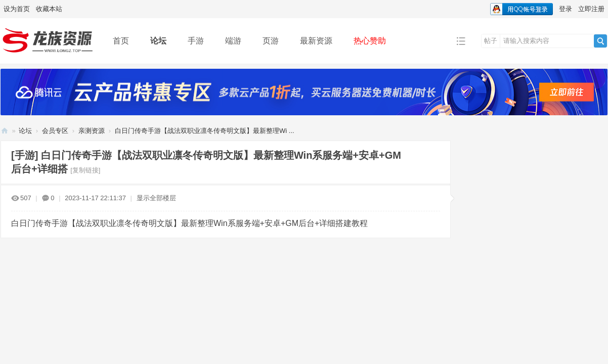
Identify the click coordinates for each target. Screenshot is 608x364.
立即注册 (591, 9)
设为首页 (17, 9)
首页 (121, 41)
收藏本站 (49, 9)
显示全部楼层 (156, 198)
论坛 (158, 41)
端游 (233, 41)
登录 (566, 9)
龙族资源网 (5, 131)
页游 (271, 41)
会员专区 (55, 131)
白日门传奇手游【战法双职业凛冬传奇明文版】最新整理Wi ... (205, 131)
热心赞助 (370, 41)
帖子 (491, 41)
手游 (196, 41)
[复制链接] (85, 170)
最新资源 (316, 41)
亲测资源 (92, 131)
